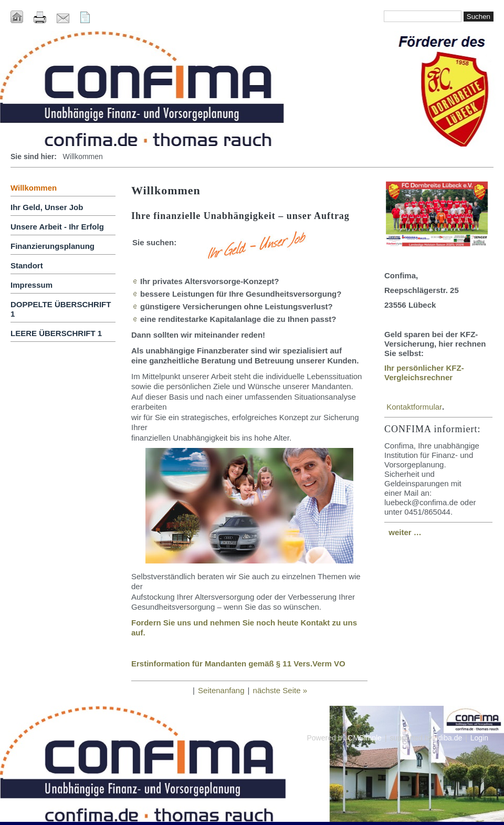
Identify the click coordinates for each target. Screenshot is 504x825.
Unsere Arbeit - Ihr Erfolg (57, 227)
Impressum (31, 285)
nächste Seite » (280, 690)
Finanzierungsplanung (52, 246)
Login (479, 738)
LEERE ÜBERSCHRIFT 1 (56, 333)
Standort (27, 265)
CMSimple (365, 738)
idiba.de (449, 738)
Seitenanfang (221, 690)
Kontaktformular (414, 407)
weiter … (405, 532)
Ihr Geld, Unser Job (47, 207)
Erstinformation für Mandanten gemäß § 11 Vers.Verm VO (238, 664)
